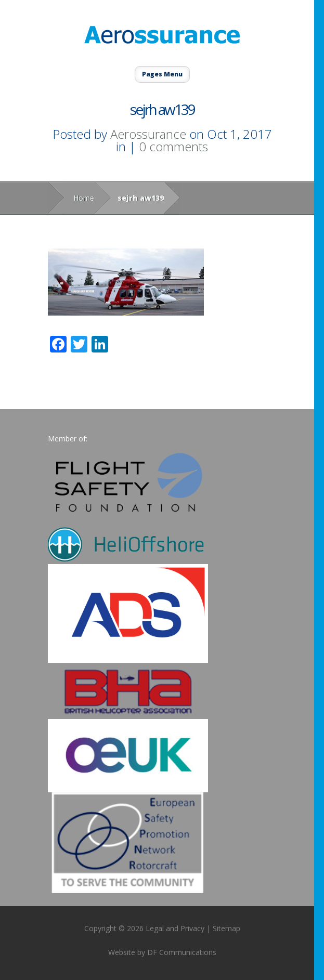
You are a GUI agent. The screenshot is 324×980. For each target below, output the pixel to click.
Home (84, 198)
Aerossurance (148, 134)
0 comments (173, 146)
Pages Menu (162, 74)
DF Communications (182, 952)
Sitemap (226, 928)
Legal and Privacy (175, 928)
